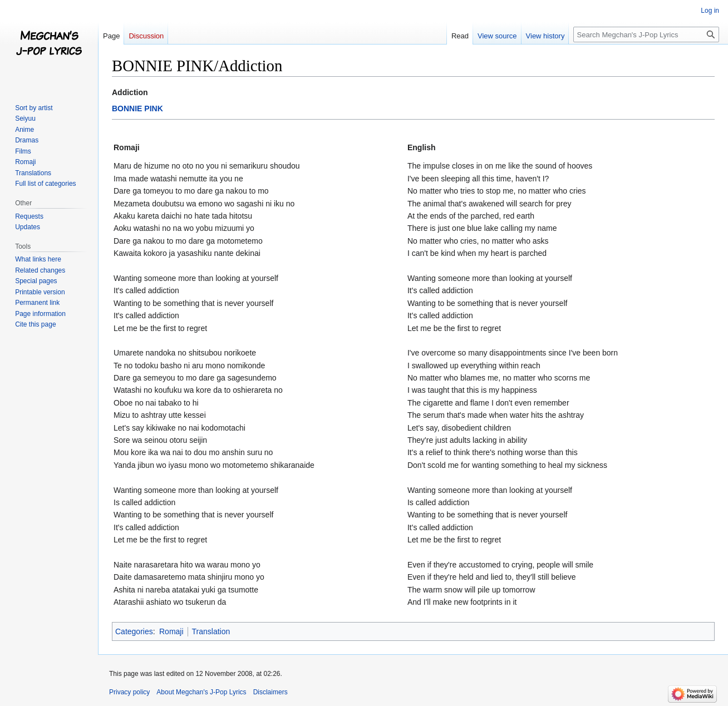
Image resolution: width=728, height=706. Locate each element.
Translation (211, 631)
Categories (134, 631)
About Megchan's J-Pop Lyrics (201, 692)
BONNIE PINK (137, 108)
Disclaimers (270, 692)
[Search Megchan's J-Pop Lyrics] (646, 34)
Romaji (171, 631)
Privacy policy (129, 692)
